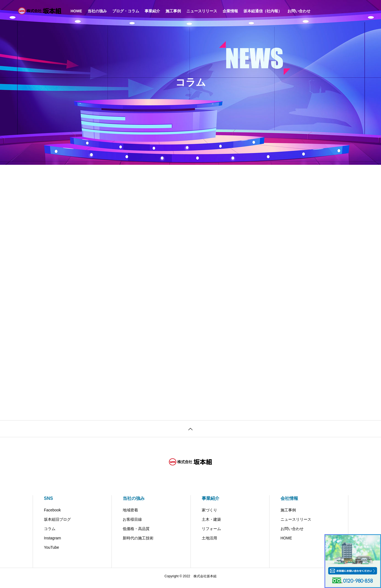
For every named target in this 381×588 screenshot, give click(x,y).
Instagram (52, 542)
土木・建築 (211, 523)
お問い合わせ (299, 11)
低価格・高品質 (136, 532)
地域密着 (130, 514)
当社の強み (97, 11)
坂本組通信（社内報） (263, 11)
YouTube (51, 551)
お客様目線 (132, 523)
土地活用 (209, 542)
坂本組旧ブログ (57, 523)
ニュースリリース (202, 11)
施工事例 (173, 11)
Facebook (52, 514)
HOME (286, 542)
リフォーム (211, 532)
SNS (48, 502)
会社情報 (289, 502)
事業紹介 (152, 11)
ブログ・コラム (126, 11)
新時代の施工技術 (138, 542)
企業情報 (230, 11)
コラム (50, 532)
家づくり (209, 514)
